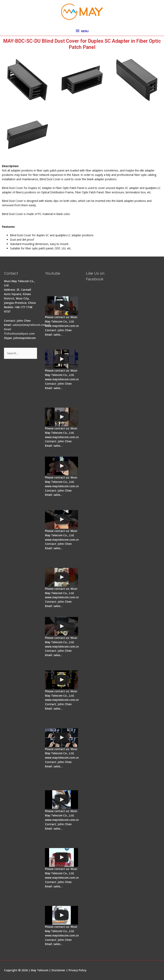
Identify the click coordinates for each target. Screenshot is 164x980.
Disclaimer (58, 970)
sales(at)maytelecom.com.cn (31, 325)
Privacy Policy (77, 970)
